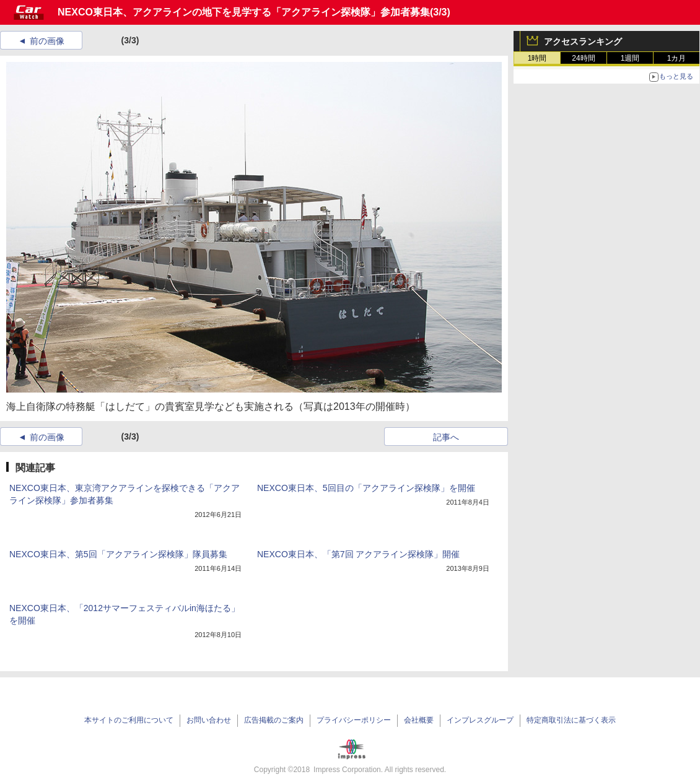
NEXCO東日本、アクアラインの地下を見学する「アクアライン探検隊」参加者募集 (244, 12)
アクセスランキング (583, 41)
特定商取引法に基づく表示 (571, 720)
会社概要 (419, 720)
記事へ (446, 437)
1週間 (630, 58)
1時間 (537, 58)
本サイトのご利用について (129, 720)
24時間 (583, 58)
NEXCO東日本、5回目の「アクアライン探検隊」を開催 (366, 488)
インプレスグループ (480, 720)
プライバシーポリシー (354, 720)
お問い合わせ (209, 720)
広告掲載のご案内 (274, 720)
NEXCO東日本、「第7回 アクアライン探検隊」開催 (358, 554)
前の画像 (47, 41)
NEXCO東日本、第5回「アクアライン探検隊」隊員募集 (118, 554)
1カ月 (677, 58)
